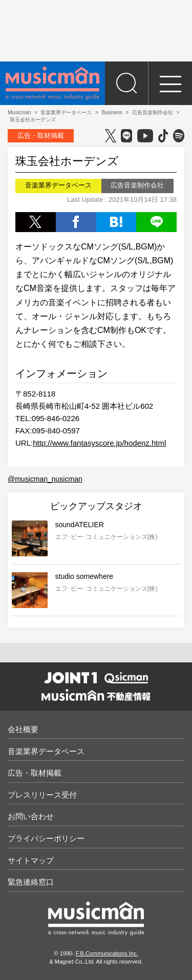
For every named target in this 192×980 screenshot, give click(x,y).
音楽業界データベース (46, 751)
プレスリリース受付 (42, 795)
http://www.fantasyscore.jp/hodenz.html (99, 443)
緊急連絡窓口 (31, 882)
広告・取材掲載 (41, 135)
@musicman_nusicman (45, 479)
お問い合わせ (31, 816)
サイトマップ (31, 860)
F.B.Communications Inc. (107, 953)
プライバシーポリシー (46, 838)
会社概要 (23, 729)
